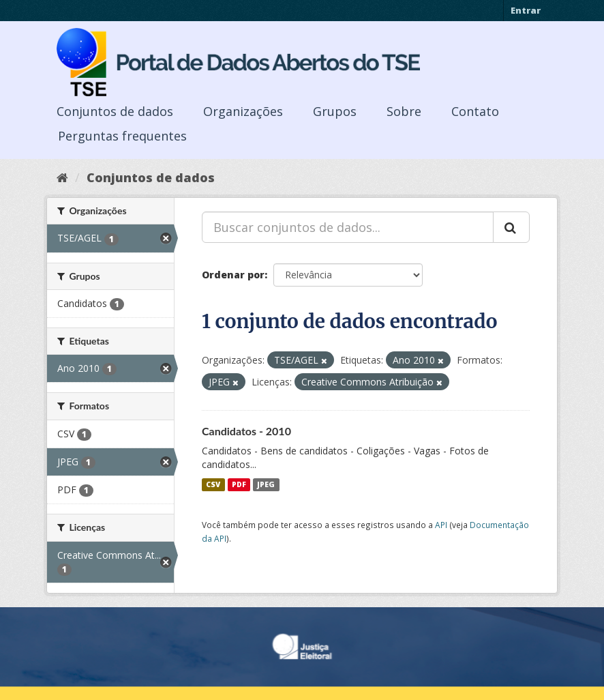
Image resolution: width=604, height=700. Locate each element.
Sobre (404, 111)
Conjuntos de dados (115, 111)
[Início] (62, 177)
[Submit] (511, 227)
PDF (239, 484)
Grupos (335, 111)
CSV (213, 484)
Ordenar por (233, 275)
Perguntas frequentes (122, 136)
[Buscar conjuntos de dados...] (348, 227)
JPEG (266, 484)
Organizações (243, 111)
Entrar (526, 10)
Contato (475, 111)
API (441, 525)
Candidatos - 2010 (246, 431)
